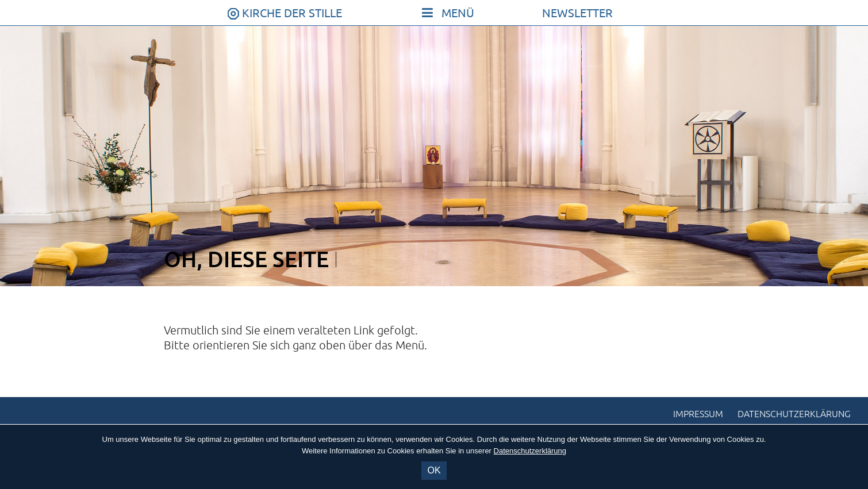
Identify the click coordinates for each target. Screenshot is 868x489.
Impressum (698, 414)
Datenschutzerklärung (794, 414)
